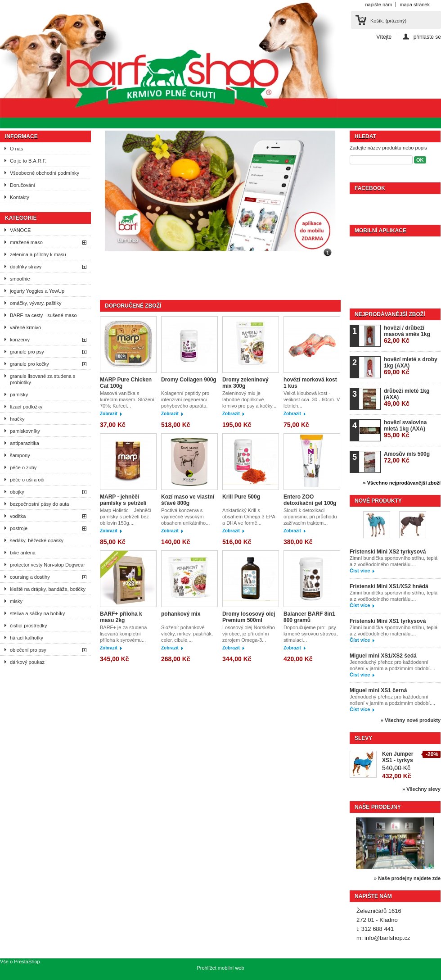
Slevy (363, 738)
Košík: (388, 21)
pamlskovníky (25, 431)
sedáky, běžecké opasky (37, 540)
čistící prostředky (29, 626)
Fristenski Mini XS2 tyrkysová (388, 552)
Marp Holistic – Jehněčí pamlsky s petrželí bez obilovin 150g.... (126, 517)
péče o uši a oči (27, 480)
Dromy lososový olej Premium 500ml (249, 617)
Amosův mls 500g (407, 457)
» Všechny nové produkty (411, 720)
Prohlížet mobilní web (220, 968)
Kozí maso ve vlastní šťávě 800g (188, 500)
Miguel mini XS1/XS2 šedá (383, 656)
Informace (21, 136)
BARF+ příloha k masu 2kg (121, 617)
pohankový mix (181, 614)
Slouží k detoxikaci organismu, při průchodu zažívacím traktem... (310, 517)
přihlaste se (427, 37)
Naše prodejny (378, 807)
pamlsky (19, 395)
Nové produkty (378, 501)
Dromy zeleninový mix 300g (245, 383)
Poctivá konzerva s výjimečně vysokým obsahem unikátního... (185, 517)
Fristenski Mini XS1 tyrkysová (388, 621)
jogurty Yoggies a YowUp (37, 291)
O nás (16, 149)
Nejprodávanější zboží (390, 314)
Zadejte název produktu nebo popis (388, 148)
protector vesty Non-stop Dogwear (47, 565)
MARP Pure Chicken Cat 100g (126, 383)
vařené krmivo (25, 327)
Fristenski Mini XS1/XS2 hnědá (389, 586)
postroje (19, 528)
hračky (17, 419)
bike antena (23, 553)
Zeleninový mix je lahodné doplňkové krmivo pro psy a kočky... (249, 399)
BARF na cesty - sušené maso (43, 315)
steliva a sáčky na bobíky (37, 613)
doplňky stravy (26, 267)
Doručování (22, 185)
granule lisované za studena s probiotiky (43, 379)
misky (16, 601)
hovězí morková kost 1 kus (310, 383)
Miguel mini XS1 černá (378, 690)
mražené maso (26, 242)
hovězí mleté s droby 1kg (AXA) (411, 366)
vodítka (18, 516)
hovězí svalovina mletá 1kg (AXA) (405, 429)
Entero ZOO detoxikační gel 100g (310, 500)
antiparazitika (25, 443)
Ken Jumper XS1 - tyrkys (398, 757)
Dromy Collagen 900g (189, 380)
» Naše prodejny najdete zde (407, 878)
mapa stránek (415, 5)
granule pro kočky (29, 364)
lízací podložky (26, 407)
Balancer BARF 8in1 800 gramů (309, 617)
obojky (17, 492)
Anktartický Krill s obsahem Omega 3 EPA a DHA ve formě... (249, 517)
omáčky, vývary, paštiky (36, 303)
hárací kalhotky (27, 638)
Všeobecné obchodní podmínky (45, 173)
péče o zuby (23, 467)
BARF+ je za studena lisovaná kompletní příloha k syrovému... (123, 634)
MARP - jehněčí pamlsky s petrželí (123, 500)
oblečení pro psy (28, 650)
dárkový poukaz (27, 662)
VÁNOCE (20, 230)
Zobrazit (109, 414)
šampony (20, 455)
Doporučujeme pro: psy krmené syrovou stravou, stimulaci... (310, 634)
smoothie (20, 279)
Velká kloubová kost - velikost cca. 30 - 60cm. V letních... (312, 399)
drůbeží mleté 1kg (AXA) (407, 397)
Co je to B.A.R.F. (28, 161)
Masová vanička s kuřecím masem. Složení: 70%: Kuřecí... (128, 399)
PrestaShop (27, 962)
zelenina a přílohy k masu (38, 254)
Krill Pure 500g (241, 497)
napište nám (378, 5)
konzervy (20, 340)
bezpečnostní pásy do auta (39, 504)
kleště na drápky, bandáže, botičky (48, 589)
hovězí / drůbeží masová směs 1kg (407, 334)
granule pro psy (27, 352)
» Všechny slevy (421, 789)
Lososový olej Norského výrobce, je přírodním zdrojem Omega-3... (249, 634)
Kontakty (20, 197)
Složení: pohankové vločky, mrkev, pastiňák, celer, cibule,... (187, 634)
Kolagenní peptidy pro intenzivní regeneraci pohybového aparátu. (185, 399)
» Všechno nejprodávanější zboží (402, 483)
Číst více (360, 571)
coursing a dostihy (30, 577)
